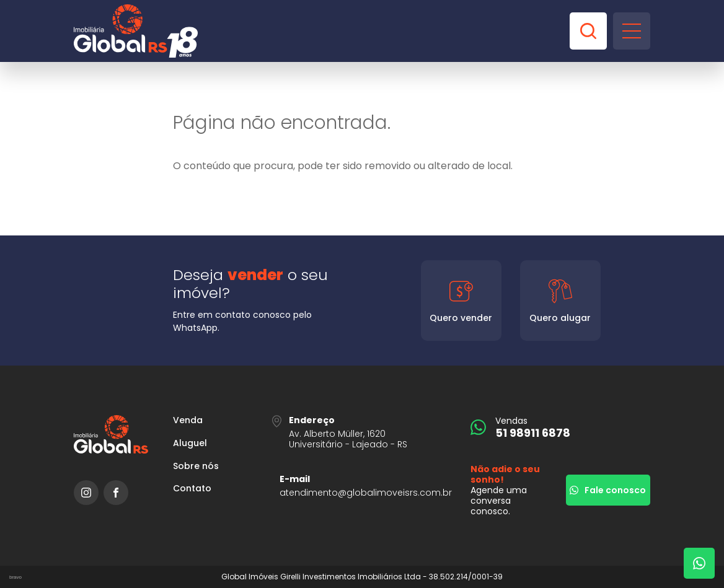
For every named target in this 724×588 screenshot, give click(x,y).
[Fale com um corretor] (699, 563)
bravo (15, 577)
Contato (192, 489)
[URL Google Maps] (362, 432)
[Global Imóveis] (136, 31)
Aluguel (190, 443)
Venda (188, 420)
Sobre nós (196, 466)
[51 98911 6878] (560, 427)
